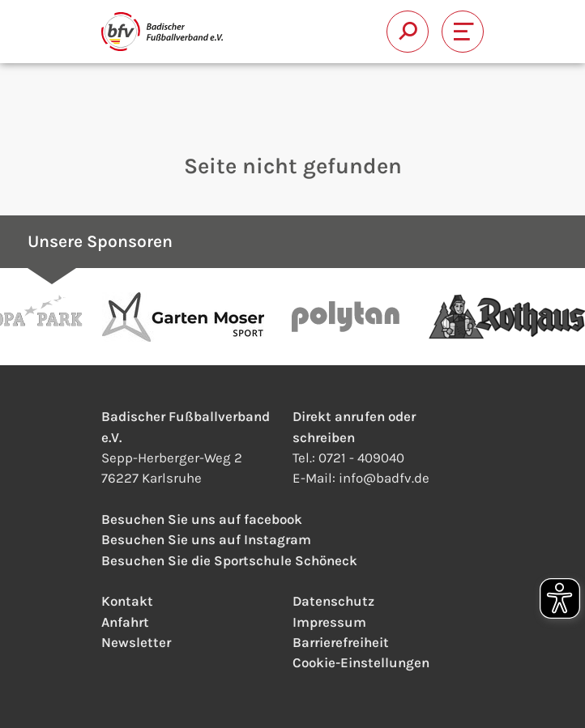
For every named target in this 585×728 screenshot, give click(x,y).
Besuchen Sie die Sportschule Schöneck (229, 560)
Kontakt (127, 601)
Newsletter (136, 642)
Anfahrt (125, 622)
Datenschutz (333, 601)
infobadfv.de (384, 478)
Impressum (329, 622)
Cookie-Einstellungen (361, 662)
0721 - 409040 (361, 458)
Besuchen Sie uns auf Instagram (206, 539)
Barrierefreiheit (341, 642)
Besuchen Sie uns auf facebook (202, 519)
